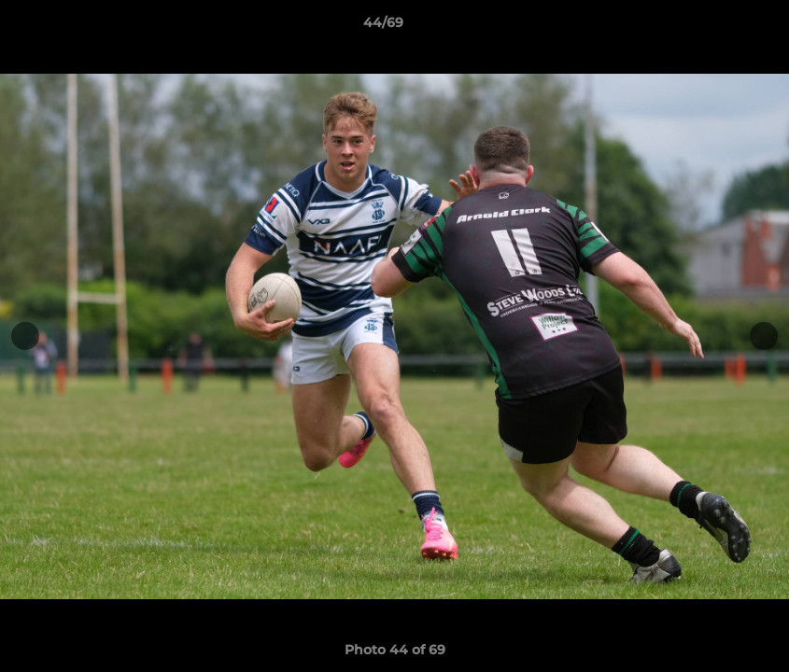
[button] (711, 27)
